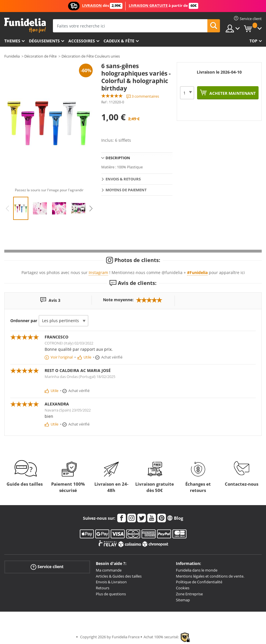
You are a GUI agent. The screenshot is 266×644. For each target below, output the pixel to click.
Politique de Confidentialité (199, 582)
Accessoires (82, 41)
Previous (7, 208)
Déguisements (44, 41)
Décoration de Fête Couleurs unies (91, 56)
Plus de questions (111, 594)
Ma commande (109, 570)
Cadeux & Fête (119, 41)
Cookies (183, 588)
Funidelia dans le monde (197, 570)
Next (91, 208)
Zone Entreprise (189, 594)
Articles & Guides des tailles (119, 576)
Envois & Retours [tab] (123, 179)
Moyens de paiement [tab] (126, 190)
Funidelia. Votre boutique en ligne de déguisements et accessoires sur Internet (25, 25)
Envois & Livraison (111, 582)
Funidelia (12, 56)
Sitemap (183, 600)
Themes (12, 41)
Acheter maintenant (232, 93)
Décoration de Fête (40, 56)
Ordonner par (24, 321)
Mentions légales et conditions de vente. (210, 576)
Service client (47, 567)
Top (253, 41)
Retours (103, 588)
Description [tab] (118, 158)
